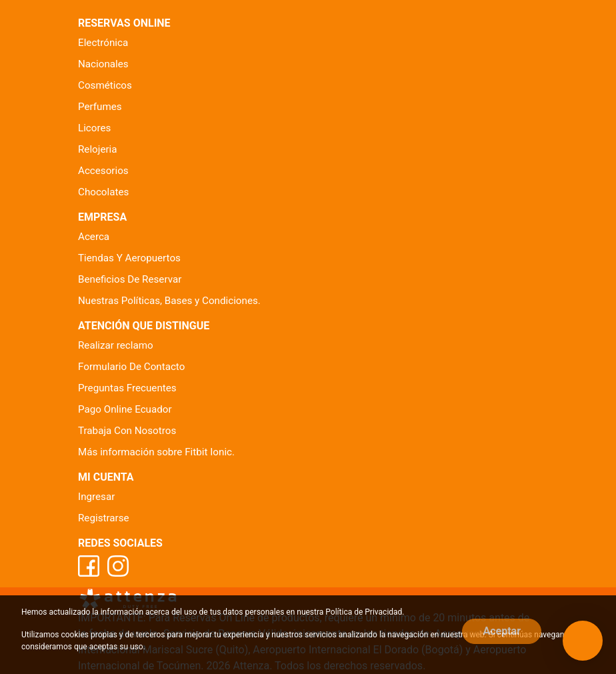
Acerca (94, 237)
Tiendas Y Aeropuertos (129, 258)
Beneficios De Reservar (130, 279)
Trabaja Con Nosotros (127, 431)
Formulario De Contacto (131, 367)
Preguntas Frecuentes (127, 388)
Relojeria (98, 149)
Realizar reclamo (116, 345)
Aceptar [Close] (502, 631)
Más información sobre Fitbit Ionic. (156, 452)
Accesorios (103, 171)
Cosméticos (105, 85)
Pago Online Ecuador (125, 409)
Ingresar (96, 497)
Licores (94, 128)
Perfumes (100, 107)
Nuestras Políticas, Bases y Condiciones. (169, 301)
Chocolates (103, 192)
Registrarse (104, 518)
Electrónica (103, 43)
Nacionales (103, 64)
